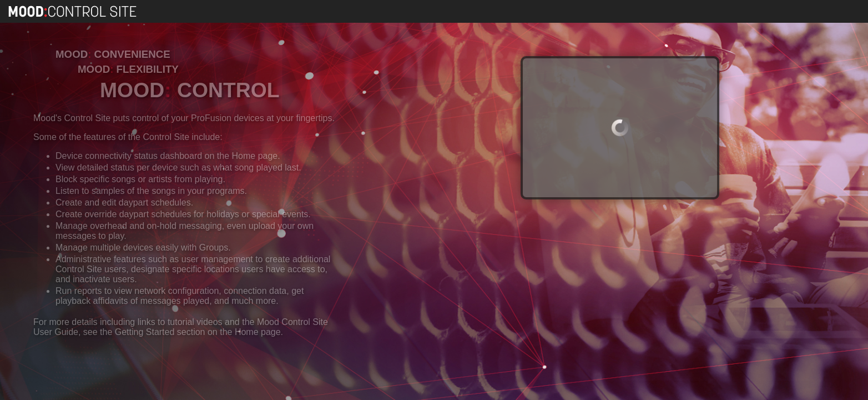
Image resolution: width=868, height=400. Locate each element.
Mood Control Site (74, 11)
